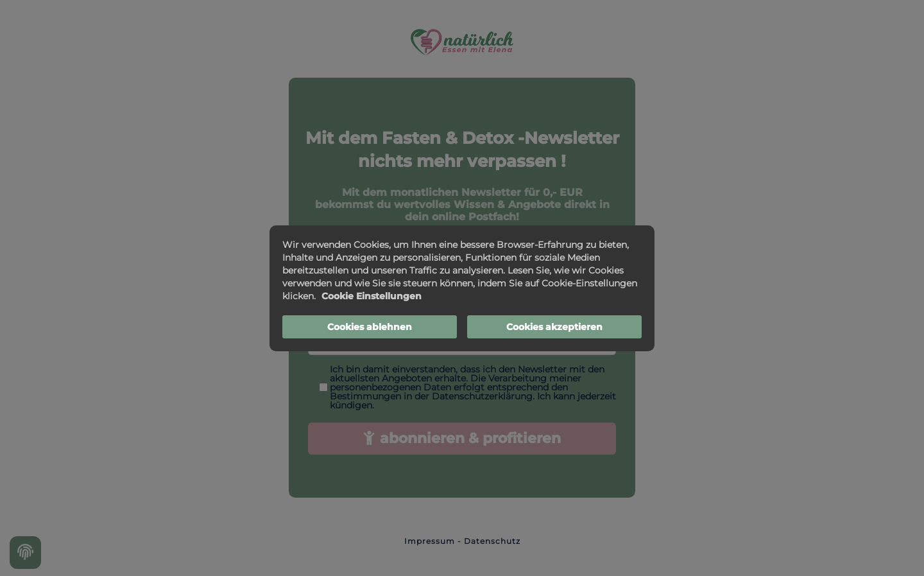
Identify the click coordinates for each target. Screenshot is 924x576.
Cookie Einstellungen (372, 296)
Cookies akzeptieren (554, 327)
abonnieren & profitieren (462, 438)
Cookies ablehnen (370, 327)
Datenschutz (492, 541)
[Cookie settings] (25, 553)
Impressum (430, 541)
